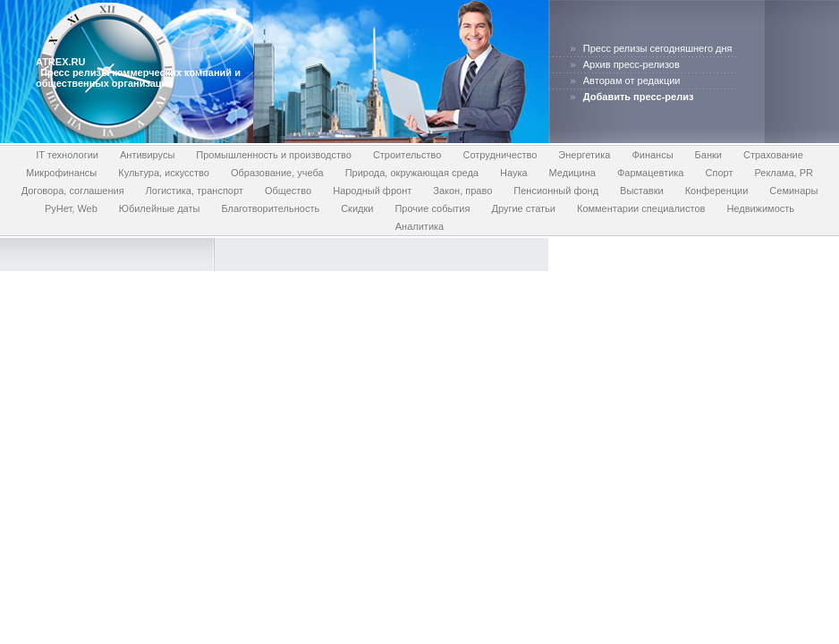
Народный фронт (372, 191)
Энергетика (584, 155)
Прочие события (432, 208)
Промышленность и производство (274, 155)
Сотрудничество (500, 155)
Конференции (717, 191)
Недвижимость (760, 208)
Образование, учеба (277, 173)
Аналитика (419, 226)
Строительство (407, 155)
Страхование (773, 155)
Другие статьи (523, 208)
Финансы (652, 155)
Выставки (642, 191)
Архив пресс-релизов (631, 64)
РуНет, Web (71, 208)
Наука (514, 173)
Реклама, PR (784, 173)
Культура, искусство (164, 173)
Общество (288, 191)
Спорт (719, 173)
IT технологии (67, 155)
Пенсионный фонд (556, 191)
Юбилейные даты (160, 208)
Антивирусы (147, 155)
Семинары (793, 191)
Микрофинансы (61, 173)
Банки (708, 155)
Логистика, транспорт (195, 191)
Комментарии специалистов (641, 208)
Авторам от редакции (632, 80)
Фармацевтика (651, 173)
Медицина (572, 173)
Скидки (357, 208)
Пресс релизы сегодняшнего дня (658, 48)
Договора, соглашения (73, 191)
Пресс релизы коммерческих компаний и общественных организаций (138, 78)
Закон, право (462, 191)
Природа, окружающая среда (412, 173)
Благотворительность (270, 208)
